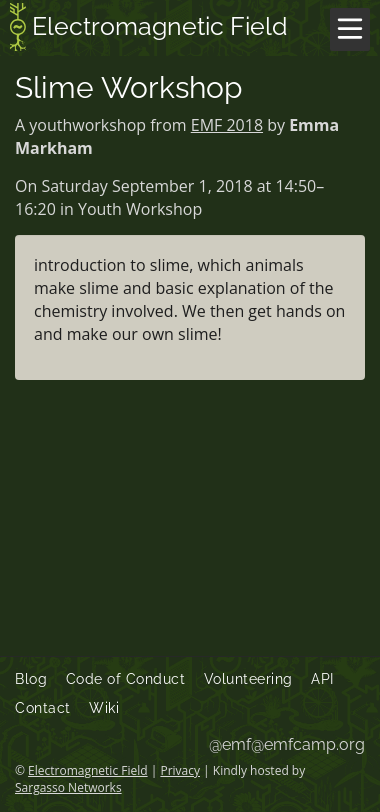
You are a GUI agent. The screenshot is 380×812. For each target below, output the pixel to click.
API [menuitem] (322, 679)
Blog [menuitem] (31, 679)
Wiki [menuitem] (104, 708)
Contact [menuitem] (43, 708)
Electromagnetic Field (149, 29)
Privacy (180, 770)
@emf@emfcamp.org (287, 744)
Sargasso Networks (68, 787)
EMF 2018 (227, 125)
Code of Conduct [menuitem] (126, 679)
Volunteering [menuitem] (248, 679)
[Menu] (350, 29)
